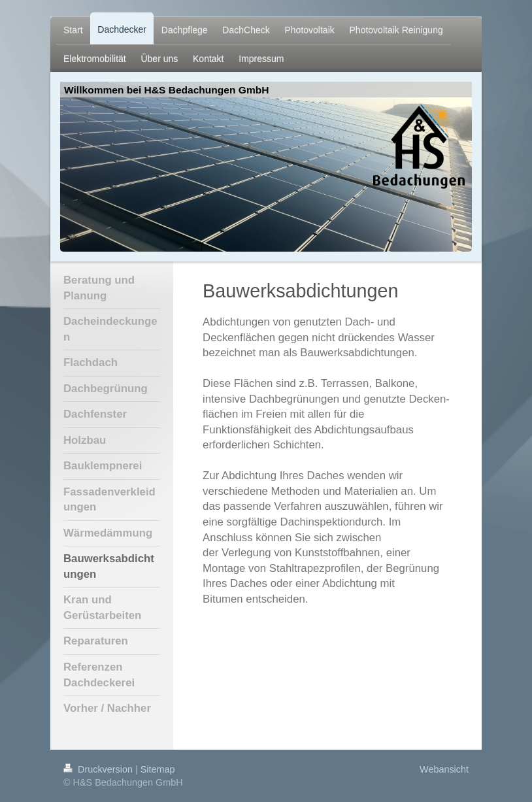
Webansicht (444, 769)
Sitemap (158, 769)
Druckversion (99, 769)
